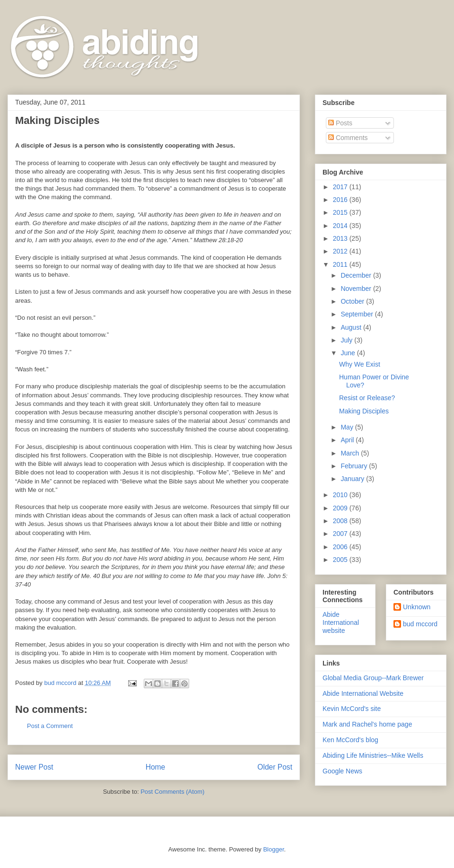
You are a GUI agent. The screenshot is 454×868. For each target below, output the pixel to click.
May (348, 427)
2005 (341, 560)
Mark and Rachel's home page (367, 724)
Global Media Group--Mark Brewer (373, 678)
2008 (341, 521)
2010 (341, 495)
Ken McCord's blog (350, 740)
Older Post (275, 767)
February (355, 466)
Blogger (273, 849)
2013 (341, 238)
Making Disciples (364, 411)
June (349, 353)
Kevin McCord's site (352, 709)
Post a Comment (50, 726)
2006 (341, 547)
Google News (342, 771)
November (357, 289)
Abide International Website (363, 693)
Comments (348, 138)
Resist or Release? (367, 398)
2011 (341, 264)
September (358, 314)
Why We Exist (360, 364)
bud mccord (420, 624)
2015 (341, 212)
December (357, 275)
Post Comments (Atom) (172, 792)
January (353, 479)
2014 (341, 226)
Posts (340, 123)
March (351, 453)
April (348, 440)
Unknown (417, 607)
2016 (341, 200)
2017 (341, 187)
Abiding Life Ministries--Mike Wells (373, 755)
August (352, 327)
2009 (341, 508)
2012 (341, 251)
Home (156, 767)
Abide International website (341, 623)
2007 (341, 534)
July (347, 340)
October (353, 301)
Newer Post (34, 767)
